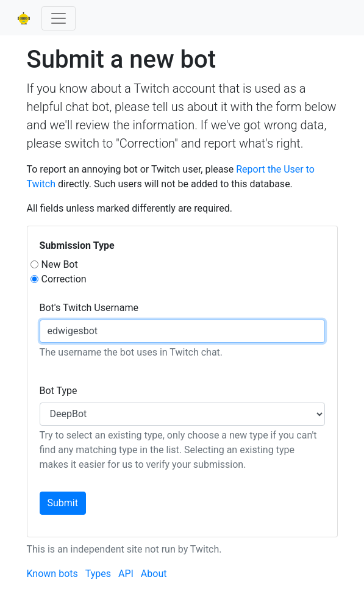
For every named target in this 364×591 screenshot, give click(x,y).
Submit (63, 503)
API (126, 574)
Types (98, 574)
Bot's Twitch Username (89, 308)
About (154, 574)
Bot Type (59, 391)
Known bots (52, 574)
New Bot (60, 264)
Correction (64, 279)
